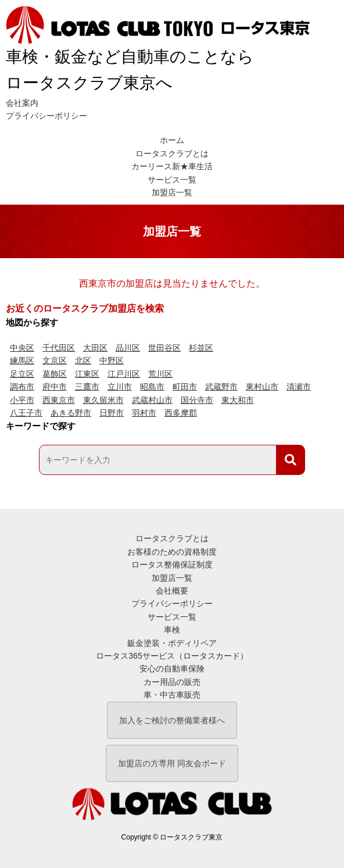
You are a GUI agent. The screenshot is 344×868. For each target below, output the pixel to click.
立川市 (120, 387)
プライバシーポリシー (46, 116)
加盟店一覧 (172, 192)
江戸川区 (124, 374)
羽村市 (144, 413)
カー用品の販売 (172, 682)
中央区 (22, 348)
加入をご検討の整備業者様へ (172, 720)
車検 (172, 630)
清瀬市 (299, 387)
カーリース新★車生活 (172, 166)
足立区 (22, 374)
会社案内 (22, 103)
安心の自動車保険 (172, 669)
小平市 (22, 400)
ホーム (172, 140)
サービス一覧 (172, 180)
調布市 (22, 387)
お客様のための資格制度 (172, 552)
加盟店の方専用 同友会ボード (172, 763)
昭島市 (152, 387)
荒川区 (160, 374)
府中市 (55, 387)
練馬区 (22, 360)
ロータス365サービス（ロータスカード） (172, 656)
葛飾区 (55, 374)
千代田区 (59, 348)
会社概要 (172, 591)
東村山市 (262, 387)
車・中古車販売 (172, 695)
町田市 (185, 387)
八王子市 (26, 413)
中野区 (112, 360)
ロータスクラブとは (172, 153)
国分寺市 (197, 400)
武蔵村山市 (152, 400)
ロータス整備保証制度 (172, 565)
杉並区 (201, 348)
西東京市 (59, 400)
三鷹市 (87, 387)
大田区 (95, 348)
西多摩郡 (181, 413)
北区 (83, 360)
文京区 (55, 360)
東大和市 (238, 400)
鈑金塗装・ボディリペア (172, 643)
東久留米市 (103, 400)
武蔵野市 (221, 387)
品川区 (128, 348)
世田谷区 (164, 348)
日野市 (112, 413)
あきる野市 (71, 413)
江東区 (87, 374)
